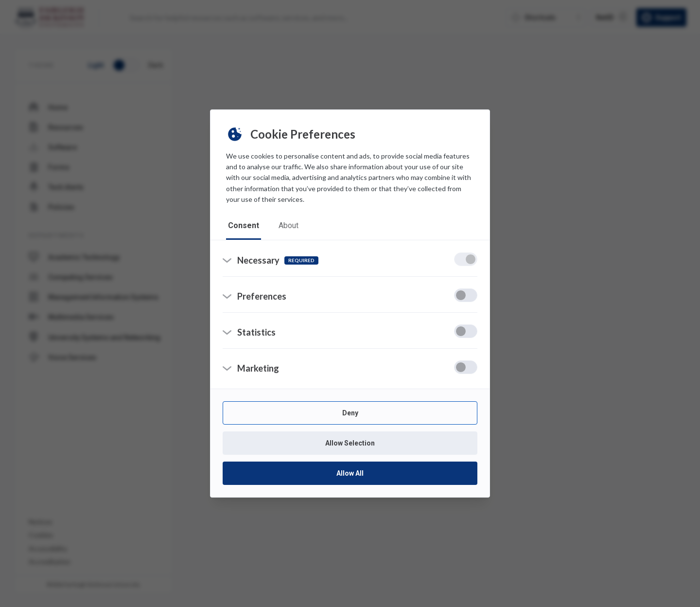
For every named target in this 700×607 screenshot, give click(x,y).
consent (244, 225)
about (289, 225)
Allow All (350, 473)
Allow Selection (350, 443)
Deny (350, 413)
